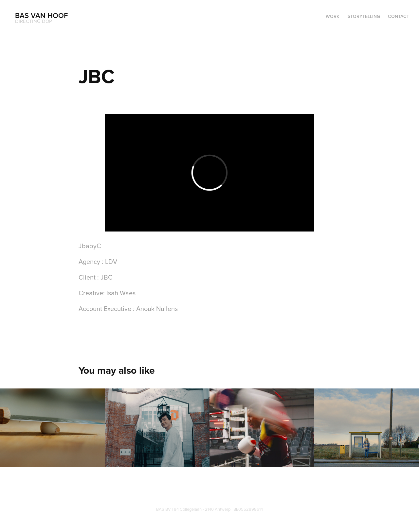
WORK (333, 16)
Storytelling (364, 16)
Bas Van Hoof (41, 15)
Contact (399, 16)
